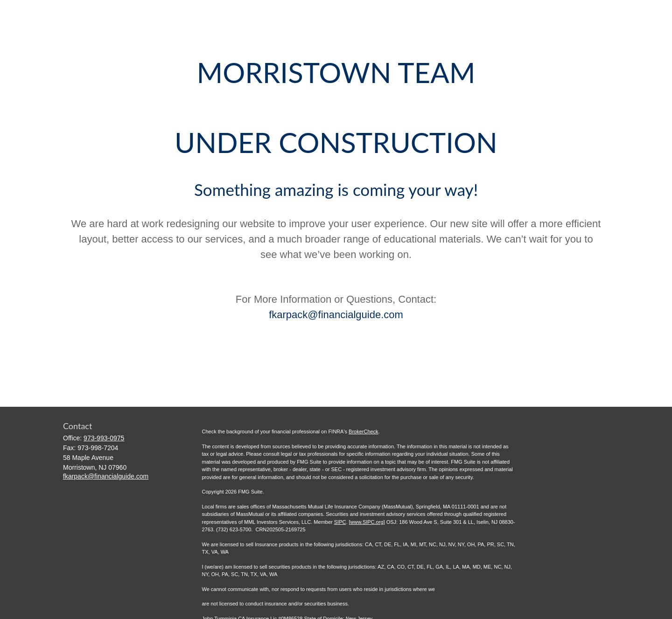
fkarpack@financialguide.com (336, 315)
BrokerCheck (364, 431)
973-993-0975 (104, 438)
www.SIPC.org (367, 522)
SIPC (340, 522)
